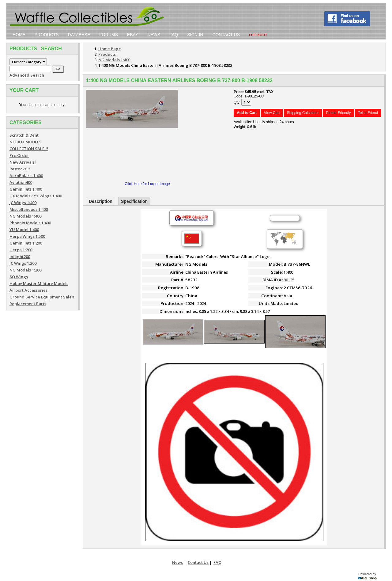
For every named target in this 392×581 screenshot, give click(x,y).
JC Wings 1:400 (23, 203)
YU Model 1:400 (24, 230)
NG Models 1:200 (25, 270)
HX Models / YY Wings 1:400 (36, 196)
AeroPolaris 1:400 (26, 176)
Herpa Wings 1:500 (27, 236)
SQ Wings (19, 277)
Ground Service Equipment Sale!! (42, 297)
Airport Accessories (28, 290)
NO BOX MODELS (26, 142)
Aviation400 (21, 182)
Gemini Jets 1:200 (26, 243)
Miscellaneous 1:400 (29, 209)
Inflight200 (20, 256)
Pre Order (19, 155)
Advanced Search (27, 75)
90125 (289, 280)
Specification (134, 201)
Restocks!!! (20, 169)
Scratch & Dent (24, 135)
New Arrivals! (23, 162)
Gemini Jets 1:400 (26, 189)
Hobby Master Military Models (39, 283)
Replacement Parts (28, 304)
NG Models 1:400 (25, 216)
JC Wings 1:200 (23, 263)
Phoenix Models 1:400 (30, 223)
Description (101, 201)
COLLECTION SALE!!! (29, 149)
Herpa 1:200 (21, 250)
